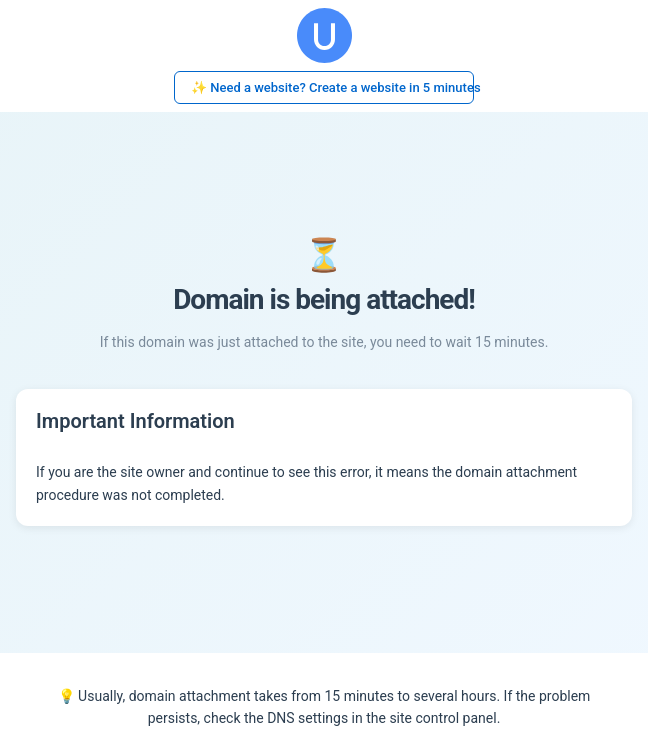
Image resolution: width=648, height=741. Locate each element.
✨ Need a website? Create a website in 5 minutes (332, 87)
